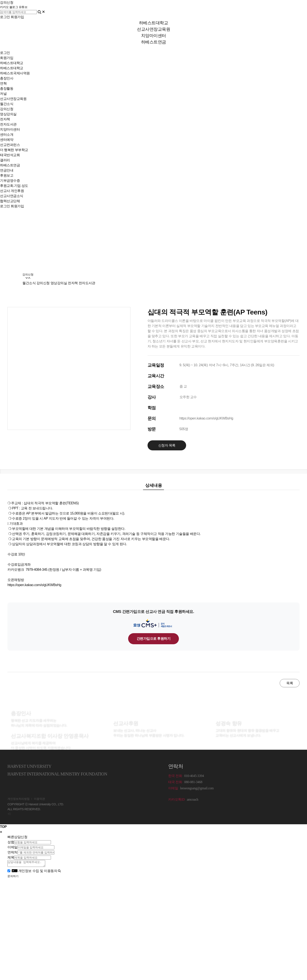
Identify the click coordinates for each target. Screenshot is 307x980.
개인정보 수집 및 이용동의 (35, 872)
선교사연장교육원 (13, 99)
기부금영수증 (10, 181)
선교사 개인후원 (12, 191)
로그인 (5, 17)
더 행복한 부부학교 (14, 150)
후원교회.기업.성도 (14, 186)
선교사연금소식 (12, 196)
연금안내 (7, 170)
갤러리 (5, 160)
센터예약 (7, 140)
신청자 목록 (167, 445)
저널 (3, 94)
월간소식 (7, 104)
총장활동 (7, 89)
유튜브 (23, 7)
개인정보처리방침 (19, 799)
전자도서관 (8, 124)
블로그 (14, 7)
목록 (290, 683)
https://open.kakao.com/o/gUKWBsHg (206, 418)
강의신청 (7, 109)
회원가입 (17, 17)
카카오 (4, 7)
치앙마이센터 (10, 129)
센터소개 (7, 135)
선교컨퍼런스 (10, 145)
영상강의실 (8, 114)
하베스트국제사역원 (15, 73)
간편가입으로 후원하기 (154, 639)
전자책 (5, 119)
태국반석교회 (10, 155)
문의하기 (13, 877)
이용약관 (39, 799)
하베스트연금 (10, 165)
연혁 (3, 83)
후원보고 (7, 175)
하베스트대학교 (12, 63)
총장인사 (7, 78)
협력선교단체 (10, 201)
